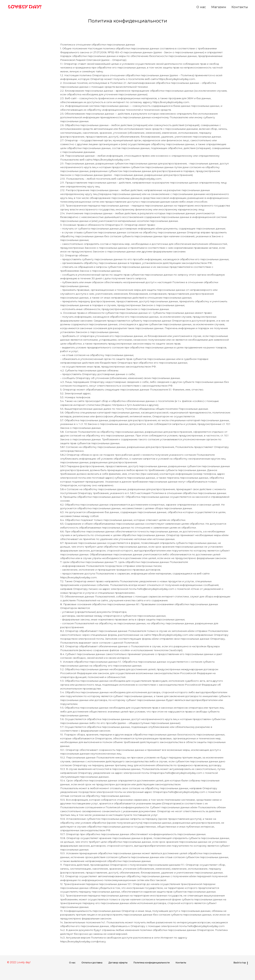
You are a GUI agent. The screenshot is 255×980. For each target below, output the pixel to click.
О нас (201, 7)
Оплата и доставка (92, 963)
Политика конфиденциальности (152, 963)
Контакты (240, 7)
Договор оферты (118, 963)
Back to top (241, 963)
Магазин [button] (219, 7)
